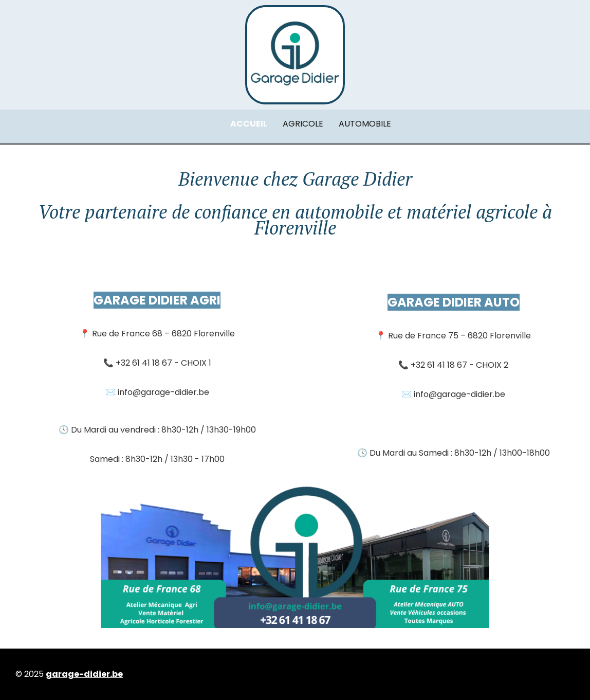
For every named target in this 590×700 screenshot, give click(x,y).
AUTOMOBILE (365, 124)
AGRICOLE (303, 124)
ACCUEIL (249, 124)
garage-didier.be (84, 674)
